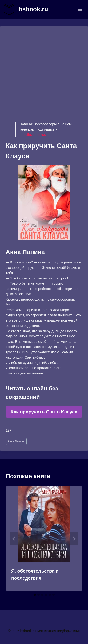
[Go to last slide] (14, 539)
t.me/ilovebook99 (33, 135)
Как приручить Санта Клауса (44, 412)
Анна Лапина (16, 441)
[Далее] (74, 539)
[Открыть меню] (80, 9)
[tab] (35, 595)
